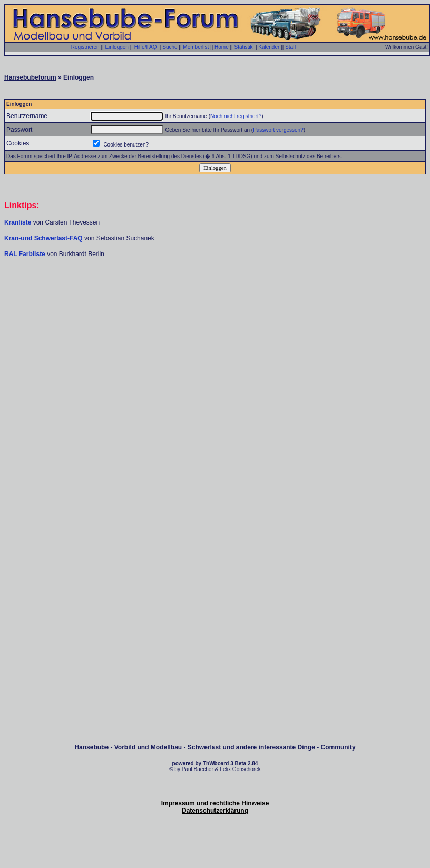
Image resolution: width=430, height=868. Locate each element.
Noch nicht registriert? (236, 116)
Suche (170, 47)
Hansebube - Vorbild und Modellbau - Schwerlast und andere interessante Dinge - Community (215, 747)
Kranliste (18, 222)
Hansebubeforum (30, 77)
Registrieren (85, 47)
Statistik (243, 47)
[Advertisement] (215, 340)
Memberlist (196, 47)
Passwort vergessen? (278, 130)
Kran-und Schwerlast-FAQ (44, 238)
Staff (290, 47)
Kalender (269, 47)
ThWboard (216, 763)
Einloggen (116, 47)
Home (222, 47)
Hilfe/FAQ (146, 47)
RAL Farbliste (26, 254)
